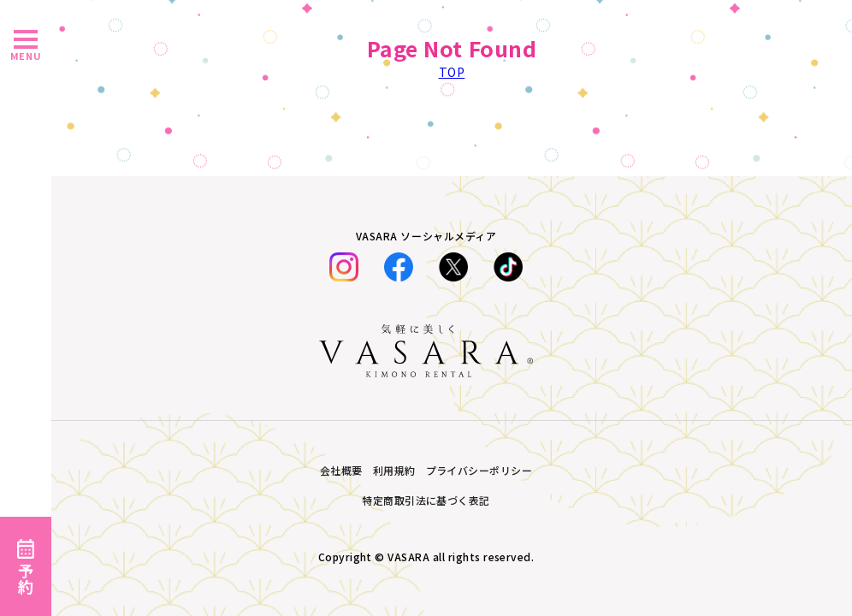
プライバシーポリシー (479, 470)
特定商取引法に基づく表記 (426, 500)
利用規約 (394, 470)
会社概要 (341, 470)
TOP (452, 72)
